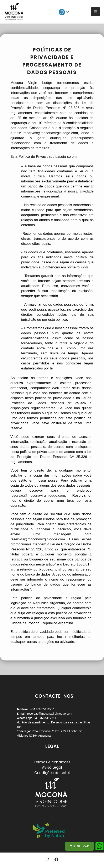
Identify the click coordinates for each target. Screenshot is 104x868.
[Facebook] (56, 859)
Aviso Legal (52, 767)
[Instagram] (48, 859)
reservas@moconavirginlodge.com (49, 714)
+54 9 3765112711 (44, 718)
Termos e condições (52, 762)
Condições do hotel (52, 773)
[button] (79, 846)
